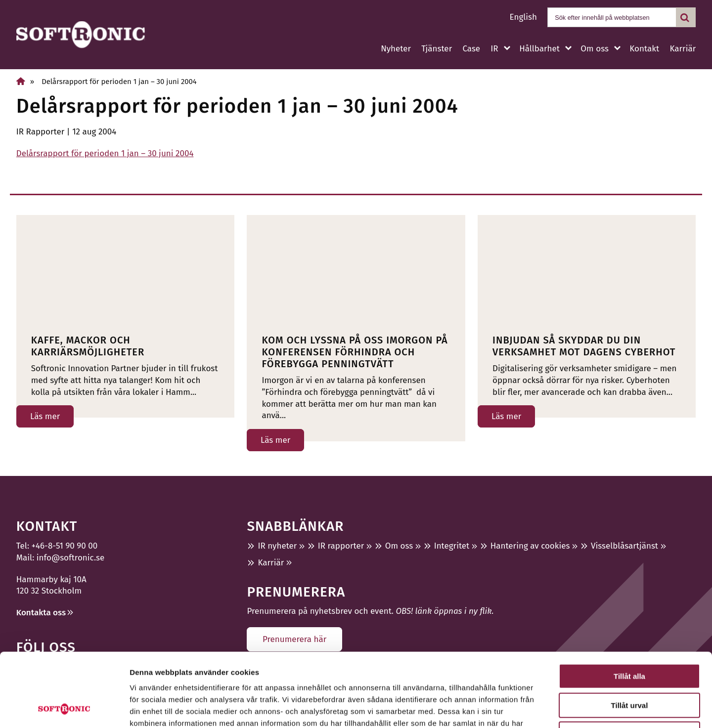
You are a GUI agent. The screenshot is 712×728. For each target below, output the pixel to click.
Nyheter (396, 49)
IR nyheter (277, 546)
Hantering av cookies (530, 546)
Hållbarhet (539, 49)
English (523, 17)
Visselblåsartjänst (624, 546)
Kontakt (644, 49)
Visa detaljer (537, 708)
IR (494, 49)
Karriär (683, 49)
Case (471, 49)
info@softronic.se (70, 558)
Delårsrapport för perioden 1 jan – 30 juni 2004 (105, 153)
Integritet (452, 546)
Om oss (594, 49)
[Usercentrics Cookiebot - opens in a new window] (64, 709)
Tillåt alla (629, 607)
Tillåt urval (630, 636)
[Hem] (21, 81)
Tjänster (437, 49)
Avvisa (629, 665)
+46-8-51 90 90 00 (65, 546)
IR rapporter (341, 546)
